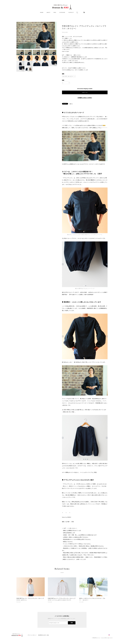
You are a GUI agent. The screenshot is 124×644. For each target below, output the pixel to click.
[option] (37, 35)
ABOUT (48, 12)
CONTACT (71, 12)
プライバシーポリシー (32, 635)
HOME (42, 12)
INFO (55, 12)
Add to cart (85, 92)
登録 (72, 623)
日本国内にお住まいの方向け (85, 98)
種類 (63, 74)
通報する (71, 104)
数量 (63, 80)
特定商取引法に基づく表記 (44, 635)
